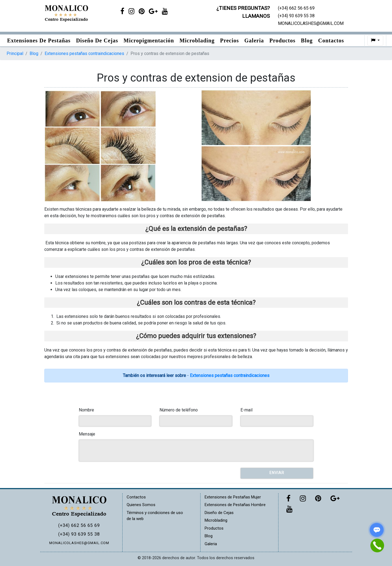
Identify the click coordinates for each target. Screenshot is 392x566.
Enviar (277, 473)
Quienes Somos (141, 505)
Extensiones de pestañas (39, 40)
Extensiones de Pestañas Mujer (233, 497)
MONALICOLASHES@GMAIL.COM (79, 543)
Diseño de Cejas (97, 40)
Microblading (197, 40)
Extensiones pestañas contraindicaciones (84, 53)
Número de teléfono (179, 410)
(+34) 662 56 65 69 (79, 525)
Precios (229, 40)
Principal (15, 53)
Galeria (254, 40)
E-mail (246, 410)
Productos (282, 40)
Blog (307, 40)
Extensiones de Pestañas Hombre (235, 505)
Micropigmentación (149, 40)
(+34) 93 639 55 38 (79, 534)
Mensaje (87, 434)
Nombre (86, 410)
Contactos (331, 40)
